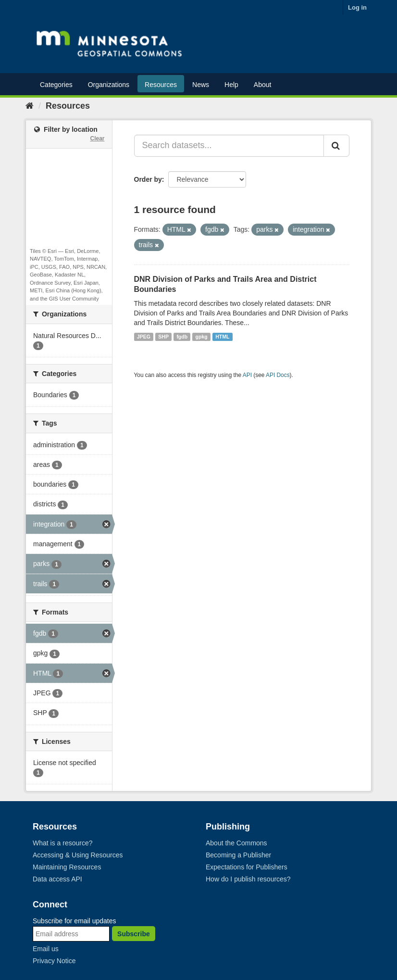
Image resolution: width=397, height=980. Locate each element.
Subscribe (134, 934)
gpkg (202, 337)
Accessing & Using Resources (78, 855)
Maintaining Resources (67, 867)
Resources (161, 85)
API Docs (278, 375)
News (201, 85)
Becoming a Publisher (238, 855)
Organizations (109, 85)
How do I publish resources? (248, 879)
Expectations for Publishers (247, 867)
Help (231, 85)
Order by (148, 179)
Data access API (57, 879)
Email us (46, 949)
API (247, 375)
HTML (222, 337)
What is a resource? (63, 843)
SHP (163, 337)
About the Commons (236, 843)
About (263, 85)
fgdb (182, 337)
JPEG (144, 337)
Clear (97, 138)
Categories (56, 85)
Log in (357, 7)
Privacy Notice (54, 961)
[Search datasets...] (229, 146)
